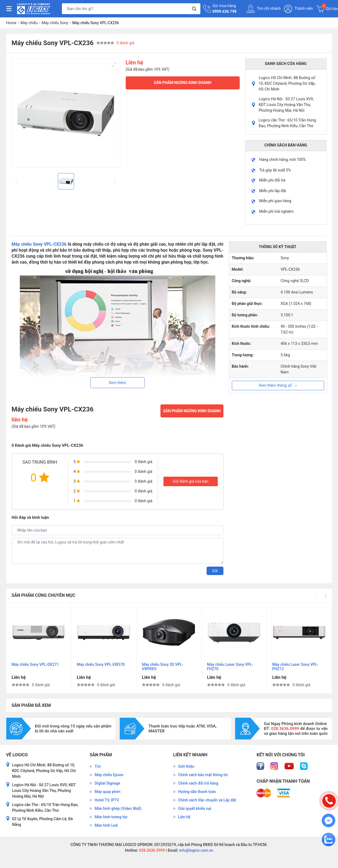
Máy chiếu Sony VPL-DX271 (35, 664)
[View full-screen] (114, 65)
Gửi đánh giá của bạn (191, 481)
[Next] (325, 596)
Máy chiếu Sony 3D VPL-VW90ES (163, 667)
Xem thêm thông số (278, 385)
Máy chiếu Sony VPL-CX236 (39, 244)
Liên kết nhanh (190, 755)
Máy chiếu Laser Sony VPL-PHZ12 (296, 667)
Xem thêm (118, 383)
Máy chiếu (29, 23)
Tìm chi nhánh (264, 9)
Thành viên (298, 9)
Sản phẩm (101, 755)
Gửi (215, 571)
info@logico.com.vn (196, 850)
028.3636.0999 (152, 850)
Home (11, 23)
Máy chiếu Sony (55, 23)
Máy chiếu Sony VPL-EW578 (101, 664)
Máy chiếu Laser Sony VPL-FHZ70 (230, 667)
